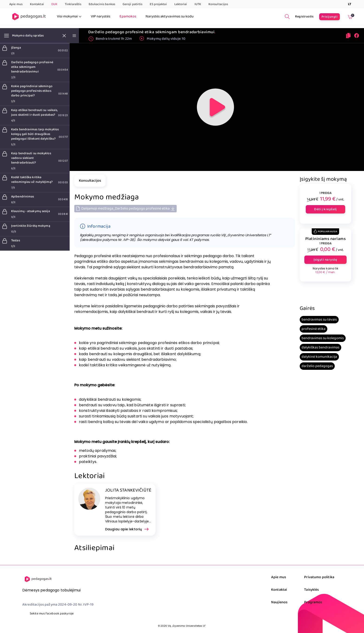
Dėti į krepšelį (325, 209)
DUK (54, 4)
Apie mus (16, 4)
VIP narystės (101, 16)
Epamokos (128, 16)
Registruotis (304, 16)
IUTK (198, 4)
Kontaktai (37, 4)
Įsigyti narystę (325, 260)
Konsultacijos (218, 4)
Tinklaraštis (73, 4)
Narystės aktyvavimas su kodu (170, 16)
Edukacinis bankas (102, 4)
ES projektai (158, 4)
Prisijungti (330, 17)
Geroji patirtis (133, 4)
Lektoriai (181, 4)
